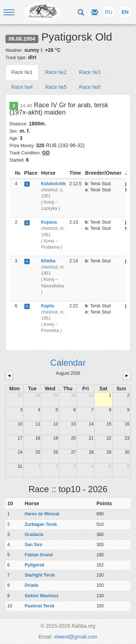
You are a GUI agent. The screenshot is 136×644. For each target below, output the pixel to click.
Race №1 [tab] (22, 72)
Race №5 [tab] (56, 87)
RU (109, 12)
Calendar (68, 363)
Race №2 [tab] (56, 72)
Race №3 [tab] (90, 72)
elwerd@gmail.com (76, 637)
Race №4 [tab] (22, 87)
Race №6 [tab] (90, 87)
